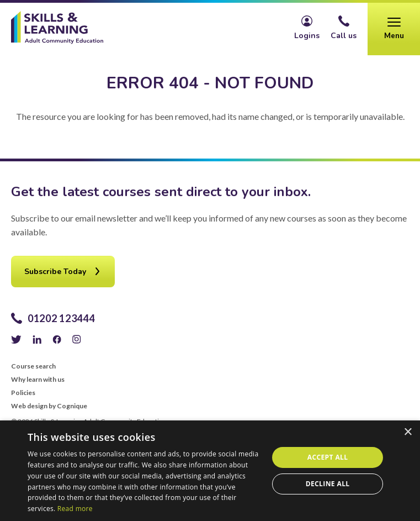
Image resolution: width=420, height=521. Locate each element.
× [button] (408, 432)
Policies (23, 393)
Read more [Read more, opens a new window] (75, 509)
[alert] (210, 471)
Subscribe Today (55, 272)
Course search (33, 366)
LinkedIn (37, 339)
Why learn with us (38, 380)
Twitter (16, 339)
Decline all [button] (328, 484)
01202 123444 (61, 318)
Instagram (77, 339)
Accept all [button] (328, 457)
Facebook (57, 339)
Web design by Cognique (49, 406)
